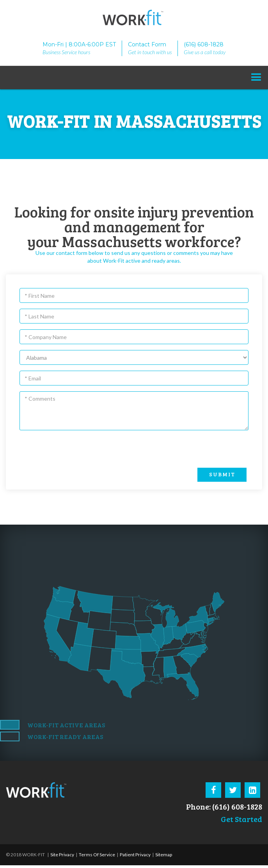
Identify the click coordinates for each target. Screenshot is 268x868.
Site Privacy (62, 855)
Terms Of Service (97, 855)
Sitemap (164, 855)
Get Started (241, 819)
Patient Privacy (135, 855)
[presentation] (193, 449)
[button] (256, 78)
